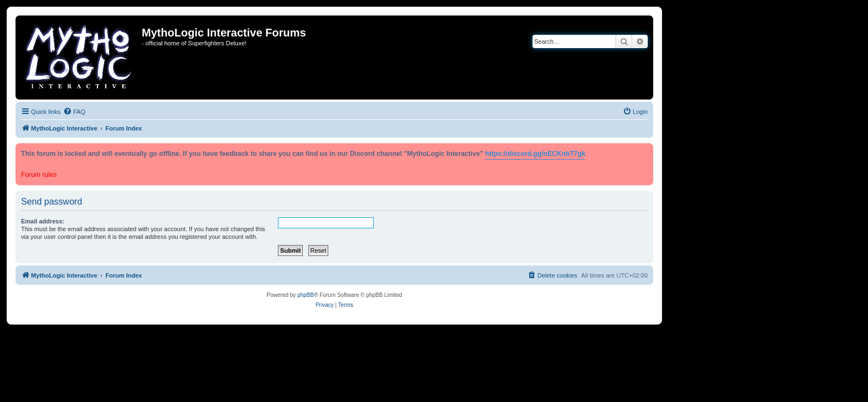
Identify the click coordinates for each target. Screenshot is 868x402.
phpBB (306, 295)
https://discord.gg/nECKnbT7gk (535, 154)
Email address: (43, 221)
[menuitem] (74, 112)
